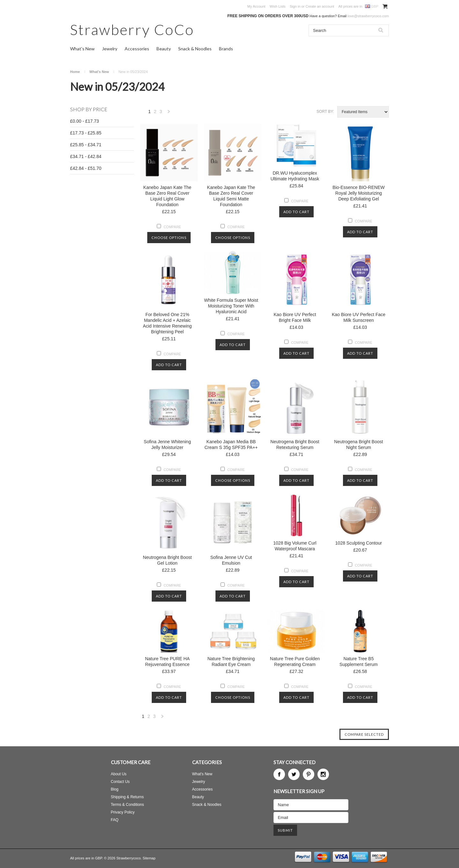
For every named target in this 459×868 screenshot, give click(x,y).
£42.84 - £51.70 (86, 168)
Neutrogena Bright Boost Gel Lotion (167, 560)
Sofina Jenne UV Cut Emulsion (231, 560)
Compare (172, 227)
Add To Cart (296, 212)
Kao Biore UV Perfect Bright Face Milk (295, 317)
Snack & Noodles (195, 49)
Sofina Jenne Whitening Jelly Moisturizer (167, 445)
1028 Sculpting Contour (359, 543)
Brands (226, 49)
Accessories (137, 49)
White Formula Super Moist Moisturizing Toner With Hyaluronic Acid (231, 306)
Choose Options (169, 238)
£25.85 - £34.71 (86, 145)
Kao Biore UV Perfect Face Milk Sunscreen (359, 317)
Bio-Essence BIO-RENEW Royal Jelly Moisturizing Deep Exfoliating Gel (358, 193)
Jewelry (110, 49)
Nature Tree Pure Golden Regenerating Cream (295, 662)
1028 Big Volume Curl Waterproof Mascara (295, 546)
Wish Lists (278, 6)
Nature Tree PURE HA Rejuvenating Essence (167, 662)
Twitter (294, 774)
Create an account (320, 6)
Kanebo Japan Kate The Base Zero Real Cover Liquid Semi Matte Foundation (231, 196)
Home (75, 72)
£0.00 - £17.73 (84, 121)
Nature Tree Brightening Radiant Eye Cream (231, 662)
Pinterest (309, 774)
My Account (256, 6)
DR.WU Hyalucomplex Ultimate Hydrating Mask (295, 176)
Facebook (279, 774)
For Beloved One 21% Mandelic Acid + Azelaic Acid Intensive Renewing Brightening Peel (167, 323)
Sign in (295, 6)
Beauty (164, 49)
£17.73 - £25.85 (86, 133)
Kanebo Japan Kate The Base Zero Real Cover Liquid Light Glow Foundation (168, 196)
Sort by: (325, 112)
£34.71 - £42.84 (86, 156)
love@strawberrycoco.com (368, 16)
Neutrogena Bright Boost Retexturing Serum (295, 445)
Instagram (323, 774)
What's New (82, 49)
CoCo (132, 29)
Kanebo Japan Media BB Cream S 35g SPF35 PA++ (231, 445)
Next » (169, 113)
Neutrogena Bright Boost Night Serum (358, 445)
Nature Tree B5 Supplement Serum (359, 662)
